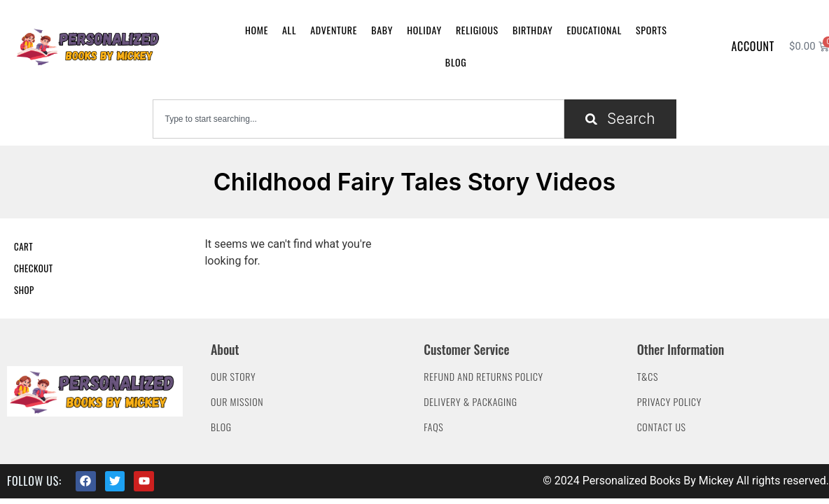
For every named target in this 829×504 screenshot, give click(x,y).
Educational (594, 30)
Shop (24, 290)
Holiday (424, 30)
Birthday (532, 30)
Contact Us (662, 427)
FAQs (433, 427)
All (289, 30)
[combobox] (358, 119)
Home (257, 30)
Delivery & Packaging (470, 401)
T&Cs (648, 376)
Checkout (34, 268)
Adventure (334, 30)
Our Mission (237, 401)
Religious (477, 30)
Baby (382, 30)
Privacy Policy (669, 401)
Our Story (233, 376)
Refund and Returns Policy (483, 376)
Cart (23, 246)
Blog (456, 62)
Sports (652, 30)
